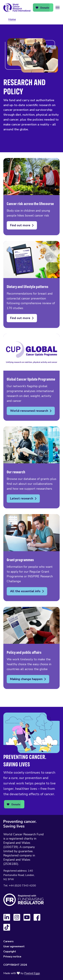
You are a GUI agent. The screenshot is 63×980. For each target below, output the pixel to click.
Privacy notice (12, 957)
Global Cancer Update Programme (32, 377)
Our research (32, 467)
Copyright (10, 952)
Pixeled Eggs (32, 973)
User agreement (14, 946)
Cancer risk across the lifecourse (32, 197)
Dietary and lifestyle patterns (32, 284)
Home (12, 19)
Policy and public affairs (32, 648)
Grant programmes (32, 558)
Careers (8, 941)
